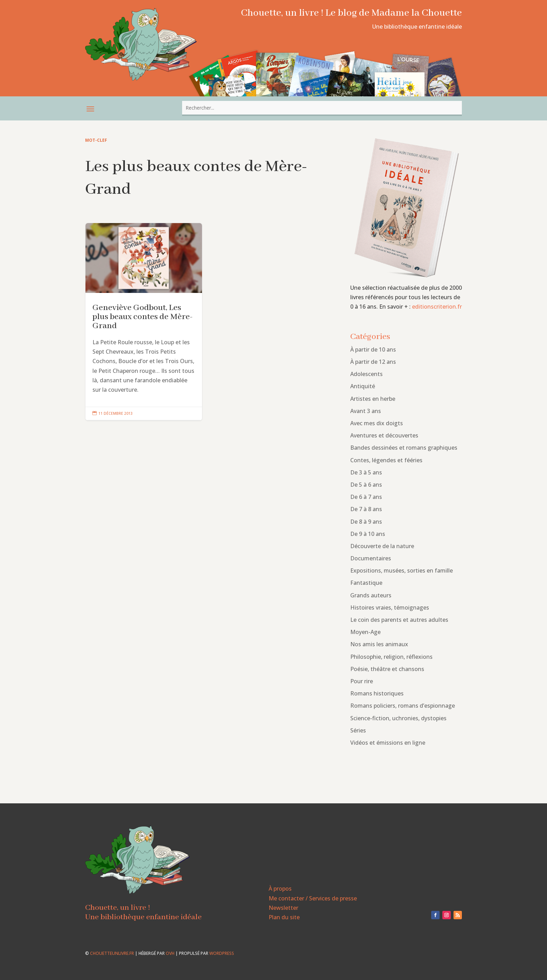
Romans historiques (377, 693)
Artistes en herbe (373, 399)
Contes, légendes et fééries (386, 460)
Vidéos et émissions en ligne (388, 743)
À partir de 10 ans (373, 349)
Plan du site (284, 917)
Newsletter (283, 908)
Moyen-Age (365, 632)
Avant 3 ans (366, 411)
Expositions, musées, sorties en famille (402, 570)
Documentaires (371, 558)
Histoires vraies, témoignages (390, 607)
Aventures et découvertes (384, 435)
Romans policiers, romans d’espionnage (403, 706)
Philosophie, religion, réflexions (391, 657)
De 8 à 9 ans (366, 522)
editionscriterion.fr (437, 307)
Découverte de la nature (382, 546)
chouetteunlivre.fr (112, 953)
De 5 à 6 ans (366, 485)
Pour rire (362, 681)
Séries (358, 730)
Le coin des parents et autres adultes (399, 620)
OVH (170, 953)
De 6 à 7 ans (366, 497)
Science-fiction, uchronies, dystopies (398, 718)
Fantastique (366, 583)
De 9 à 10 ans (368, 534)
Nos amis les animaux (379, 644)
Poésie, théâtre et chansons (387, 669)
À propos (280, 889)
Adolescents (366, 374)
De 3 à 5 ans (366, 472)
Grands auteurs (371, 595)
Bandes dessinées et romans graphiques (404, 448)
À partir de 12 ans (373, 362)
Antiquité (363, 386)
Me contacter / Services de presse (313, 898)
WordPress (222, 953)
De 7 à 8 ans (366, 509)
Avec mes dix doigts (377, 423)
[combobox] (322, 108)
